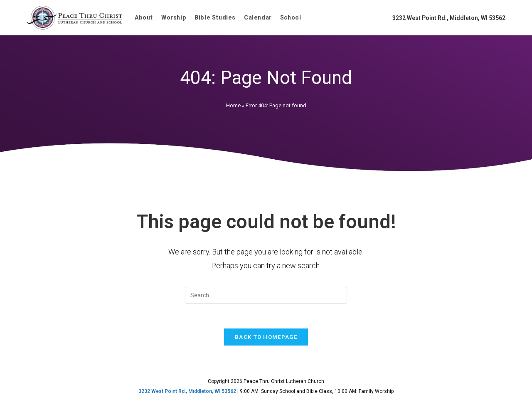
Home (233, 105)
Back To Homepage (266, 337)
